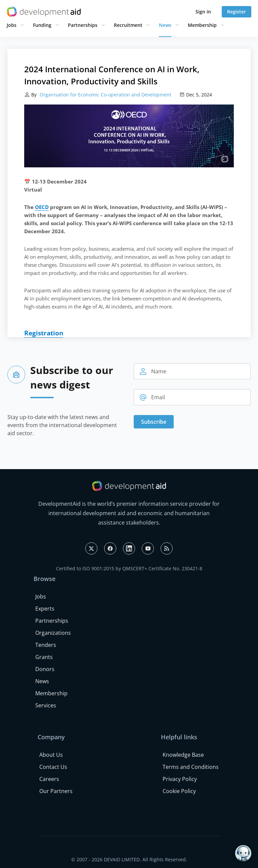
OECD (42, 207)
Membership (202, 25)
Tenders (46, 645)
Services (46, 705)
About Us (51, 755)
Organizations (53, 633)
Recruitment (128, 25)
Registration (44, 333)
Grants (44, 657)
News (165, 25)
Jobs (12, 25)
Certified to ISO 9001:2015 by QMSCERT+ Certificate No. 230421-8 (129, 568)
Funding (42, 25)
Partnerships (83, 25)
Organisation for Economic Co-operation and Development (105, 95)
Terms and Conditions (191, 767)
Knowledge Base (183, 755)
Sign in (203, 12)
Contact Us (53, 767)
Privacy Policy (180, 779)
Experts (45, 609)
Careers (49, 779)
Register (236, 12)
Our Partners (56, 791)
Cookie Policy (179, 791)
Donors (45, 669)
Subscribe (154, 422)
